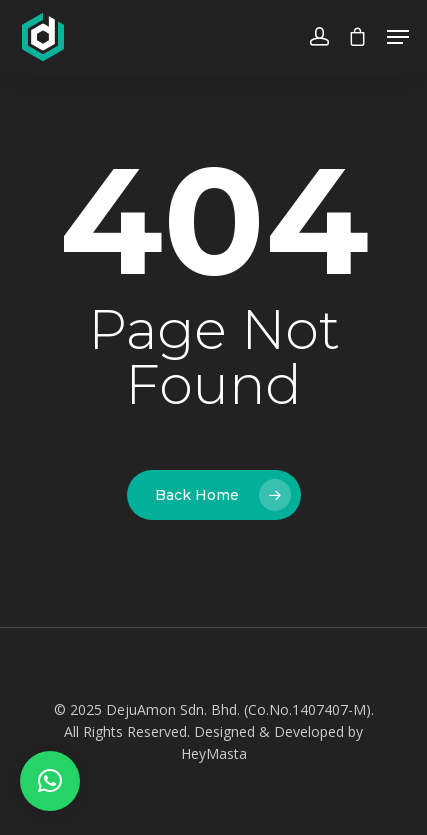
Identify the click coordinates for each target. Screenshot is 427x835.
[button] (50, 781)
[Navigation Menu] (398, 37)
